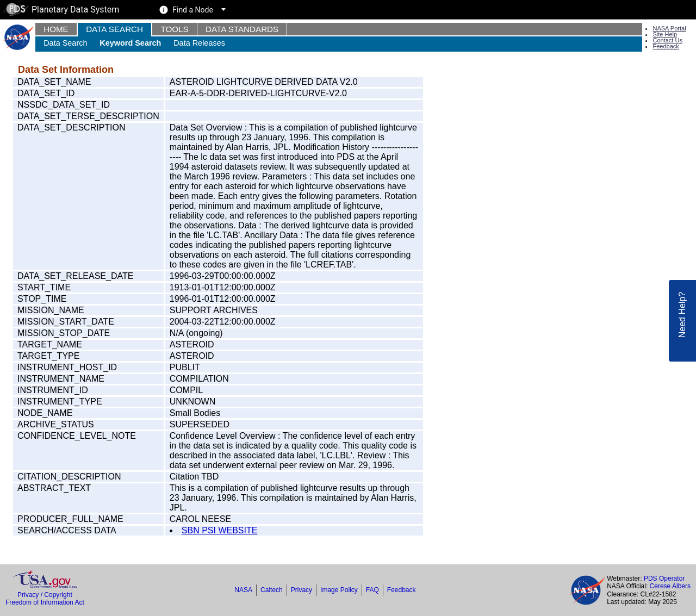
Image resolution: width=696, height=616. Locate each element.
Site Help (665, 34)
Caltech (272, 590)
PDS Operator (664, 578)
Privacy (302, 590)
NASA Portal (669, 28)
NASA (243, 590)
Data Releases (199, 43)
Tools (174, 29)
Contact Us (667, 40)
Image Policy (339, 590)
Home (56, 29)
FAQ (372, 590)
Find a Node (193, 10)
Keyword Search (130, 43)
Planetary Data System (61, 10)
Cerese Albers (670, 586)
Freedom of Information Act (45, 602)
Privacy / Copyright (45, 595)
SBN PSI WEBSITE (220, 530)
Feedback (666, 46)
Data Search (114, 29)
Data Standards (242, 29)
